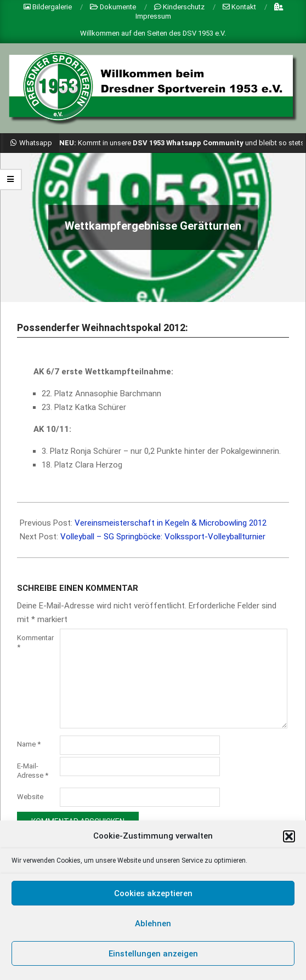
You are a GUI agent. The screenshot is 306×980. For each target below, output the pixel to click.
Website (30, 797)
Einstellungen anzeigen (153, 954)
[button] (289, 836)
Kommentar (35, 642)
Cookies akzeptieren (153, 893)
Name (29, 744)
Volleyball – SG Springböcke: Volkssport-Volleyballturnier (163, 537)
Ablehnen (153, 924)
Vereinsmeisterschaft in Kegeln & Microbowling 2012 (171, 523)
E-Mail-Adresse (33, 771)
